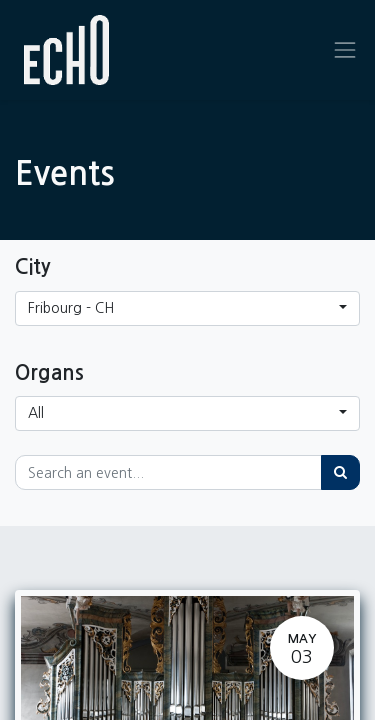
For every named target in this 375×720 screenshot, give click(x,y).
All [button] (36, 413)
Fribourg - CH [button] (71, 308)
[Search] (340, 472)
